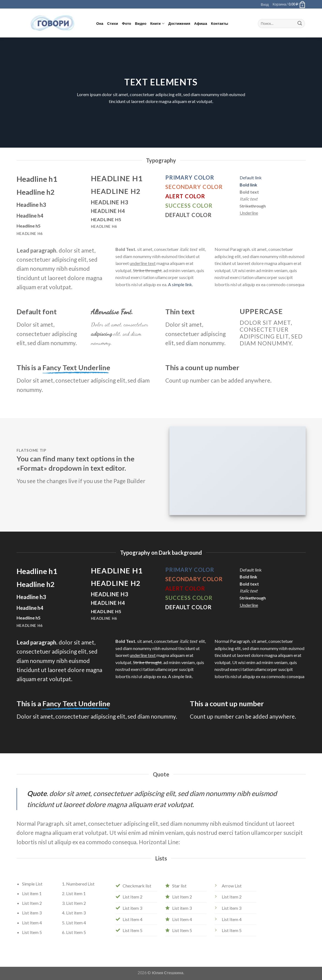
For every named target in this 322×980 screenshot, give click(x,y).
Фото (127, 23)
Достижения (179, 23)
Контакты (220, 23)
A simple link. (180, 284)
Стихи (113, 23)
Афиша (201, 23)
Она (100, 23)
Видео (141, 23)
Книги (157, 24)
